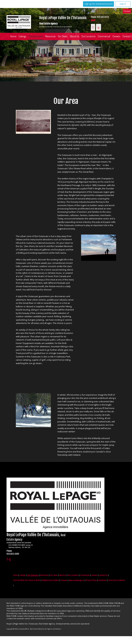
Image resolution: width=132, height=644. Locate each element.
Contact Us (103, 575)
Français (127, 11)
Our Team (63, 36)
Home (13, 36)
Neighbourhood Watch (50, 580)
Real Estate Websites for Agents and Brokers (46, 629)
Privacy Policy (91, 580)
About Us (75, 36)
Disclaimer (102, 580)
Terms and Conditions (117, 580)
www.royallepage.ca (76, 580)
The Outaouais (36, 36)
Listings (22, 36)
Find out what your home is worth (27, 580)
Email (93, 20)
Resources (50, 36)
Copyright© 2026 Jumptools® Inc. (18, 629)
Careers (94, 575)
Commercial (104, 36)
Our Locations (89, 36)
